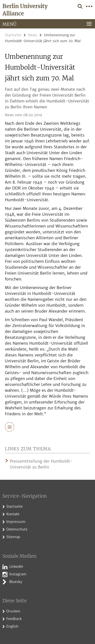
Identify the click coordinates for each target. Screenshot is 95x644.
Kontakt (13, 514)
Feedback (14, 619)
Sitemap (13, 537)
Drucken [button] (13, 611)
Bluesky (16, 582)
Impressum (16, 522)
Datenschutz (17, 529)
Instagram (18, 574)
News (33, 35)
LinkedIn (16, 567)
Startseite (13, 35)
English (12, 626)
